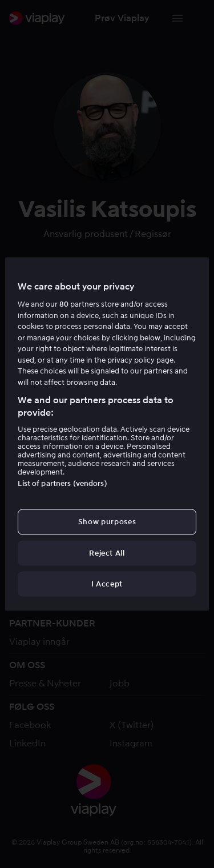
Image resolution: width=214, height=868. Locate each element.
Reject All (107, 552)
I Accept (107, 583)
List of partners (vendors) (62, 483)
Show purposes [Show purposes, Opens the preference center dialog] (107, 522)
